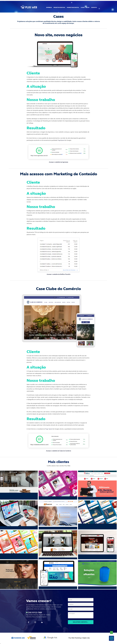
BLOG (88, 8)
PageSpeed (61, 140)
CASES (83, 8)
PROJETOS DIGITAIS (59, 8)
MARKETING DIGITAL (73, 8)
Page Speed (49, 429)
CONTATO (94, 8)
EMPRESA (49, 8)
